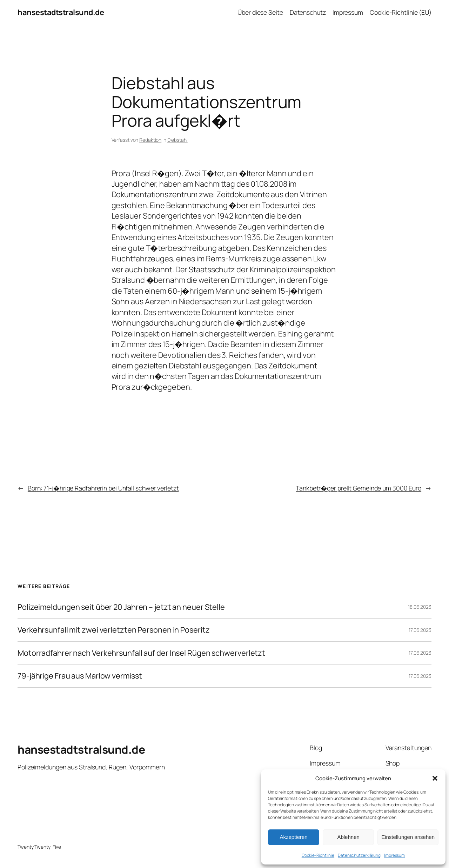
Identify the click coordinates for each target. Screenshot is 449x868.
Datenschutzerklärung (359, 855)
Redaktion (150, 140)
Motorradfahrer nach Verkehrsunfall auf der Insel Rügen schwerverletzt (141, 653)
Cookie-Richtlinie (318, 855)
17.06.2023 (420, 630)
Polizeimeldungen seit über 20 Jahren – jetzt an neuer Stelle (121, 607)
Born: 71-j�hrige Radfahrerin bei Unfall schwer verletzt (103, 488)
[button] (435, 778)
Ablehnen (348, 837)
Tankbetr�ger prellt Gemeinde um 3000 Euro (358, 488)
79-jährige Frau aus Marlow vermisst (80, 676)
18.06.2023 (420, 607)
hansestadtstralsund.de (61, 12)
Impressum (394, 855)
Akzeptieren (293, 837)
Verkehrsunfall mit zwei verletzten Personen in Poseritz (114, 630)
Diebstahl (177, 140)
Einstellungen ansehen (408, 837)
